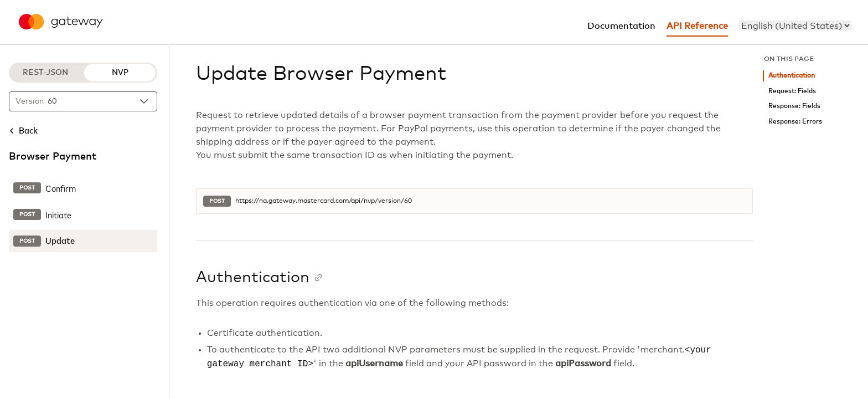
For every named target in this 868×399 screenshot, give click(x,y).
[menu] (795, 25)
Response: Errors (795, 122)
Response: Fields (794, 106)
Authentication (792, 76)
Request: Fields (792, 91)
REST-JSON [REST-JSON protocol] (45, 73)
